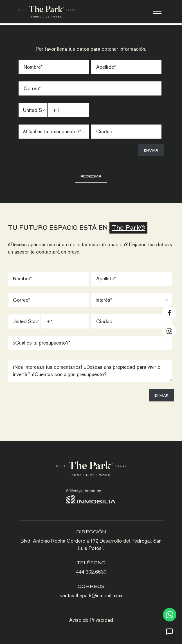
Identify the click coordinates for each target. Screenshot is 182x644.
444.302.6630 (91, 572)
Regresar (91, 176)
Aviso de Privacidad (91, 620)
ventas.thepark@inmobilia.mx (91, 595)
